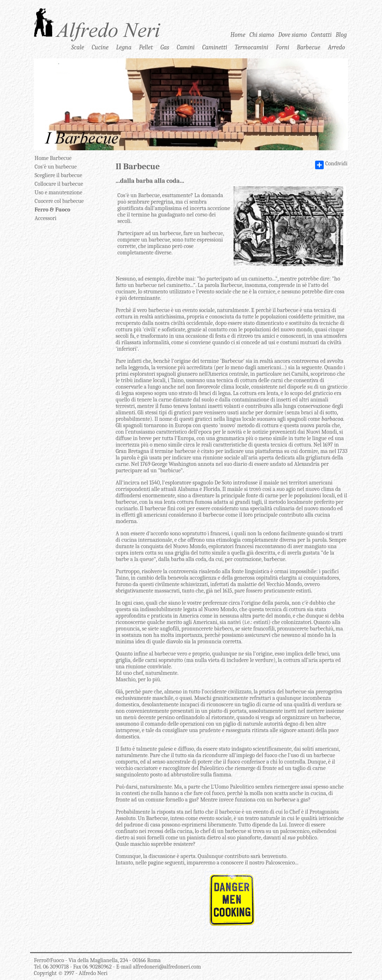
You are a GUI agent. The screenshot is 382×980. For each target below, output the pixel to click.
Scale (78, 47)
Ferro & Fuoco (53, 210)
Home (238, 35)
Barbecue (309, 47)
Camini (186, 47)
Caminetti (215, 47)
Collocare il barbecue (59, 184)
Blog (341, 35)
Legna (124, 47)
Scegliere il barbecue (58, 175)
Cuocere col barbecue (59, 201)
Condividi (331, 165)
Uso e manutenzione (58, 192)
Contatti (322, 35)
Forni (282, 47)
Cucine (100, 47)
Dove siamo (293, 35)
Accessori (46, 218)
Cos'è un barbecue (56, 167)
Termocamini (251, 47)
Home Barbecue (53, 158)
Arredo (337, 47)
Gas (165, 47)
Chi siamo (262, 35)
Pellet (146, 47)
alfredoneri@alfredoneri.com (167, 967)
